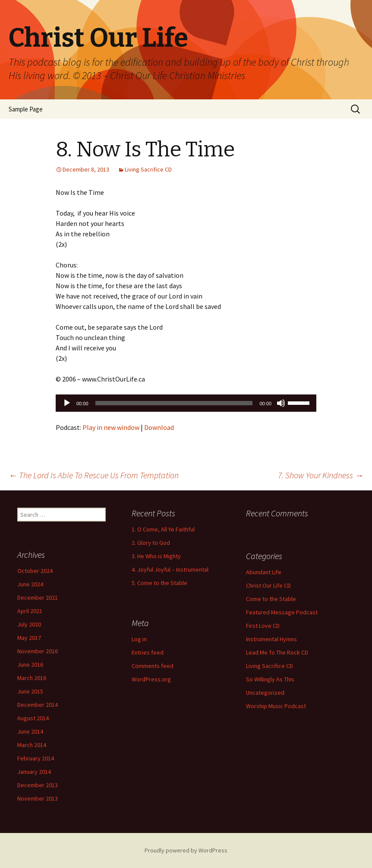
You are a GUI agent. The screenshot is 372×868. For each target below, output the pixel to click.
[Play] (67, 403)
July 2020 (29, 624)
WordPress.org (151, 679)
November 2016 (38, 651)
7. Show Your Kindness (321, 475)
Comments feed (153, 666)
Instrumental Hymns (271, 639)
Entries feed (148, 652)
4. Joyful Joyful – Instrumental (170, 569)
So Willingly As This (270, 679)
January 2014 (34, 772)
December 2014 (38, 705)
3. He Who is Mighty (156, 556)
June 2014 (30, 731)
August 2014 (33, 718)
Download (159, 427)
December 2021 (38, 598)
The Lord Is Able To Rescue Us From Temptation (94, 475)
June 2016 (30, 665)
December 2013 (38, 785)
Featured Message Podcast (282, 612)
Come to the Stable (271, 599)
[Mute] (281, 403)
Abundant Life (264, 572)
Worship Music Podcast (276, 706)
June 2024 (30, 584)
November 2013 (38, 798)
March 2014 (32, 745)
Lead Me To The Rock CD (277, 652)
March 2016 (32, 678)
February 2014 (36, 758)
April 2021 (30, 611)
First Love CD (263, 626)
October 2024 (35, 571)
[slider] (174, 403)
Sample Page (26, 109)
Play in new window (111, 427)
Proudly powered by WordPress (186, 850)
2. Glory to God (151, 543)
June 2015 (30, 691)
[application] (186, 403)
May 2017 (29, 638)
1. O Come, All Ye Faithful (163, 529)
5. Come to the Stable (159, 583)
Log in (139, 639)
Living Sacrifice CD (148, 169)
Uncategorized (265, 693)
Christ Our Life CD (268, 585)
